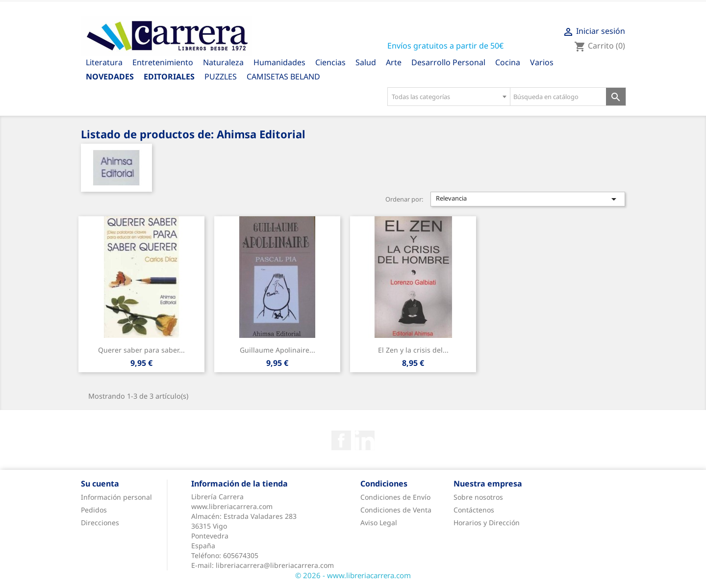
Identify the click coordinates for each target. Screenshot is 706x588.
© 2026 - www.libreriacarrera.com (353, 575)
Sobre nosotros (478, 497)
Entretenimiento (163, 62)
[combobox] (449, 97)
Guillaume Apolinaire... (277, 350)
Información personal (116, 497)
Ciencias (330, 62)
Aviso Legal (379, 523)
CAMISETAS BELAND (283, 77)
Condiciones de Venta (396, 510)
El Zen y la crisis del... (413, 350)
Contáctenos (474, 510)
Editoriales (169, 77)
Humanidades (279, 62)
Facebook (341, 440)
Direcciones (100, 523)
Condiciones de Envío (395, 497)
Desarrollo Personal (448, 62)
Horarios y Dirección (487, 523)
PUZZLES (221, 77)
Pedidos (94, 510)
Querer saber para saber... (141, 350)
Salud (366, 62)
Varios (542, 62)
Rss (365, 440)
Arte (394, 62)
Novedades (110, 77)
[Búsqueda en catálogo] (558, 97)
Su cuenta (100, 484)
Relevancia (528, 199)
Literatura (104, 62)
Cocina (508, 62)
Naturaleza (223, 62)
